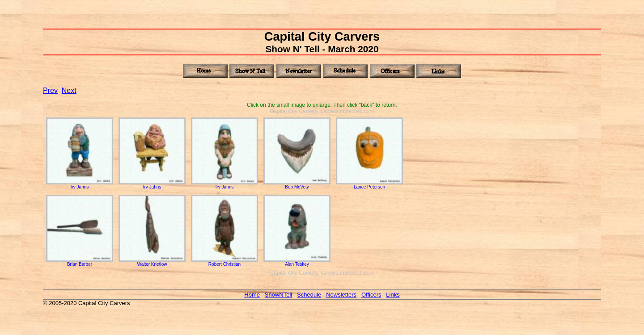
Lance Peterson (369, 185)
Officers (371, 295)
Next (69, 90)
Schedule (309, 295)
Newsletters (341, 295)
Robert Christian (225, 262)
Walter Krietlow (152, 262)
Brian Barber (80, 262)
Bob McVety (297, 185)
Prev (50, 90)
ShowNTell (278, 295)
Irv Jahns (80, 185)
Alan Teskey (297, 262)
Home (252, 295)
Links (393, 295)
